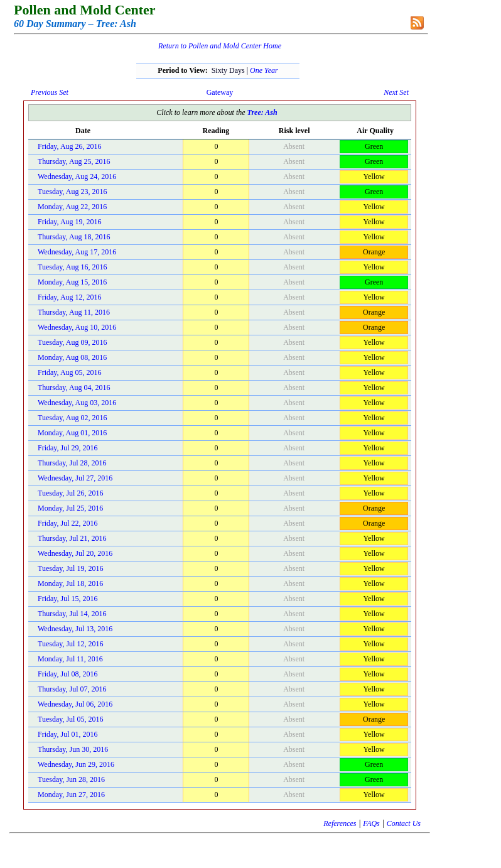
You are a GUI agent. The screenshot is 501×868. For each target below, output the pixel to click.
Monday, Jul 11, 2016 (70, 659)
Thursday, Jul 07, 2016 (72, 689)
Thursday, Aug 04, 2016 (74, 388)
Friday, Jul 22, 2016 (68, 523)
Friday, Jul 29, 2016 (68, 448)
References (340, 823)
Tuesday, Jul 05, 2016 (70, 719)
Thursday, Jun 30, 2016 (73, 749)
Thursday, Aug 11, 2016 (74, 312)
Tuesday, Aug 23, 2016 (72, 192)
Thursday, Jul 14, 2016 (72, 614)
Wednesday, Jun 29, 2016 (76, 764)
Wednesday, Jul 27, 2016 (75, 478)
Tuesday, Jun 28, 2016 (71, 779)
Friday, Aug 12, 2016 (70, 297)
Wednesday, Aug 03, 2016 (77, 403)
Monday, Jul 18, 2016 (70, 583)
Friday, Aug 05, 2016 (70, 372)
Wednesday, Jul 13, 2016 (75, 629)
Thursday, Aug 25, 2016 (74, 161)
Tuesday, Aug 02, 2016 (72, 418)
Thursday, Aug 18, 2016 (74, 237)
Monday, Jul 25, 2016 (70, 508)
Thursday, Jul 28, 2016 (72, 463)
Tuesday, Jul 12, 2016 (70, 644)
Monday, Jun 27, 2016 (71, 795)
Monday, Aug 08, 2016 (72, 357)
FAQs (371, 823)
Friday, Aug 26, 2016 (70, 146)
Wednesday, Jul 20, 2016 (75, 553)
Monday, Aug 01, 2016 (72, 433)
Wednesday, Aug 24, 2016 (77, 176)
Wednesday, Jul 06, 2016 (75, 704)
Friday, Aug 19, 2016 (70, 222)
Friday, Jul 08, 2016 (68, 674)
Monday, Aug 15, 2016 (72, 282)
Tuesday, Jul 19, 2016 (70, 568)
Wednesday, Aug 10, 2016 (77, 327)
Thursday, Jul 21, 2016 (72, 538)
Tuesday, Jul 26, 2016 (70, 493)
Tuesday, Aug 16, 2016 (72, 267)
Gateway (220, 92)
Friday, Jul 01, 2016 (68, 734)
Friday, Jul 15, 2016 (68, 599)
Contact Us (404, 823)
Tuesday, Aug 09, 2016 (72, 342)
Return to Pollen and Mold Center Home (220, 46)
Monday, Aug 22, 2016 (72, 207)
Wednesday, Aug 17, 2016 (77, 252)
